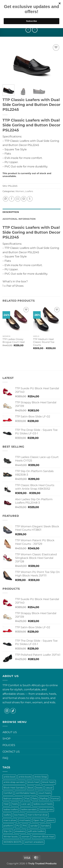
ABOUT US (10, 732)
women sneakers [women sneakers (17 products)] (34, 842)
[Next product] (28, 30)
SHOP (6, 739)
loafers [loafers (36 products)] (7, 815)
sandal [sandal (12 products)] (34, 826)
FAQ (5, 758)
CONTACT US (11, 752)
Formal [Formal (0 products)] (55, 799)
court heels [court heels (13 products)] (45, 793)
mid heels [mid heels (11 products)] (25, 820)
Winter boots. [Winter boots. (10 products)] (11, 837)
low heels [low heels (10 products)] (19, 815)
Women (20, 191)
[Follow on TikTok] (13, 711)
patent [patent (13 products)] (51, 820)
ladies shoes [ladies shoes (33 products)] (46, 809)
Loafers (29, 191)
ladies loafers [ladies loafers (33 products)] (11, 809)
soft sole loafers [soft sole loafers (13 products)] (36, 831)
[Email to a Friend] (18, 199)
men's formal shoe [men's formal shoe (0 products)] (37, 815)
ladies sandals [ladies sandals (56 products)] (29, 809)
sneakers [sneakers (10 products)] (20, 831)
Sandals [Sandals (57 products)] (45, 826)
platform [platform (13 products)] (8, 826)
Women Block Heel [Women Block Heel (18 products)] (44, 837)
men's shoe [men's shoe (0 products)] (10, 820)
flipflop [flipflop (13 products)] (44, 799)
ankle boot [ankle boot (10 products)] (9, 777)
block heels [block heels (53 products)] (49, 782)
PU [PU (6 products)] (18, 826)
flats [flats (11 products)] (35, 799)
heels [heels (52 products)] (15, 804)
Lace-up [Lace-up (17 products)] (26, 804)
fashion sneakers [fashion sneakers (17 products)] (13, 799)
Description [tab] (11, 212)
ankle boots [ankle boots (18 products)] (25, 777)
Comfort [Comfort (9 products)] (8, 793)
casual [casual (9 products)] (49, 788)
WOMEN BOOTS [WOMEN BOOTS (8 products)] (13, 842)
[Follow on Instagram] (7, 711)
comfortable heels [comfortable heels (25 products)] (26, 793)
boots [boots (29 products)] (39, 788)
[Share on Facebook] (12, 199)
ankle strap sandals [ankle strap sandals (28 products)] (14, 782)
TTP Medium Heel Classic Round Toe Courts (44, 342)
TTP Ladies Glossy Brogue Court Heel (14, 341)
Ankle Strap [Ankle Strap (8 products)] (41, 777)
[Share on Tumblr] (30, 199)
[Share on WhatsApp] (6, 199)
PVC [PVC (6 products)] (25, 826)
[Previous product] (35, 30)
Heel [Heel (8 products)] (6, 804)
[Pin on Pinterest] (24, 199)
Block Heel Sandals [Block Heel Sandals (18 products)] (14, 788)
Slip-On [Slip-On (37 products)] (8, 831)
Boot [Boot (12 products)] (30, 788)
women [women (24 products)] (26, 837)
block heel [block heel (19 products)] (33, 782)
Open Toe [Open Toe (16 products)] (38, 820)
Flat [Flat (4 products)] (27, 799)
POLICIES (9, 745)
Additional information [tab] (19, 219)
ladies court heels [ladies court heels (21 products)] (43, 804)
